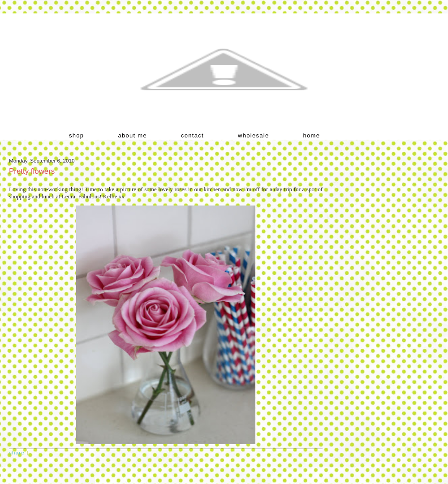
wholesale (254, 135)
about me (132, 135)
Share (17, 452)
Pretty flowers (32, 171)
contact (192, 135)
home (312, 135)
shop (76, 135)
